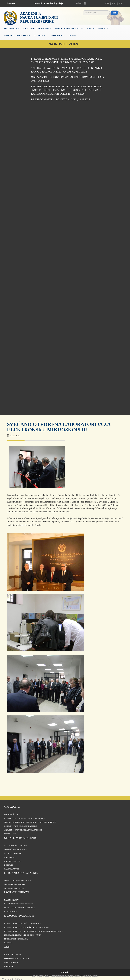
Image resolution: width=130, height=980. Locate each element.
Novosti (38, 3)
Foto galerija (57, 36)
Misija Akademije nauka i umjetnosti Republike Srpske (30, 822)
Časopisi (8, 943)
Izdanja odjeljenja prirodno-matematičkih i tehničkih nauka (34, 931)
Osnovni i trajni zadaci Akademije (21, 826)
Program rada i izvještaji (16, 958)
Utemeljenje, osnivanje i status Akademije (24, 818)
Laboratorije (11, 912)
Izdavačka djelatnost (17, 36)
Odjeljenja (9, 857)
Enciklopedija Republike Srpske (19, 908)
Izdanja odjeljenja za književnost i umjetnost (27, 927)
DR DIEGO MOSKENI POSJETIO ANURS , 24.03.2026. (61, 100)
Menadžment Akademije (16, 849)
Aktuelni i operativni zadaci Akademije (23, 830)
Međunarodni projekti (15, 888)
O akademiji (12, 29)
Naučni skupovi (12, 900)
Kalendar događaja (53, 3)
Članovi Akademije (13, 853)
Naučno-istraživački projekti (19, 904)
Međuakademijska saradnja (18, 881)
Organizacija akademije (21, 838)
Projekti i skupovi (97, 29)
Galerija (40, 36)
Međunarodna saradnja (69, 29)
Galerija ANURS (12, 869)
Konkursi (9, 966)
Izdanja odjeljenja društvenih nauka (22, 923)
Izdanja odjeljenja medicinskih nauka (23, 935)
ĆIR (108, 3)
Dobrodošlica (11, 814)
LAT (114, 3)
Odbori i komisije (12, 861)
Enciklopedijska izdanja (16, 939)
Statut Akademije (13, 955)
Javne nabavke (11, 962)
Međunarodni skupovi (15, 884)
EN (120, 3)
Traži (114, 13)
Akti (72, 36)
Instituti (8, 865)
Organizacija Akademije (37, 29)
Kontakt (11, 3)
